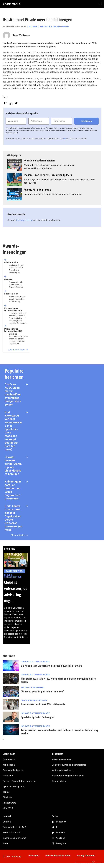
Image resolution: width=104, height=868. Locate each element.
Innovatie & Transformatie (55, 27)
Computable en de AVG (14, 827)
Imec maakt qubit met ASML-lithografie (43, 704)
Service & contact (12, 833)
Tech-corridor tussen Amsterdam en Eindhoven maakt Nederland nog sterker (60, 732)
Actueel (33, 27)
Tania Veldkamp (21, 35)
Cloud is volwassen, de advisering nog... (16, 591)
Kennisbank (9, 765)
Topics (6, 792)
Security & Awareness (33, 687)
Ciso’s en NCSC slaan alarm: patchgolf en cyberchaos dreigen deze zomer (13, 394)
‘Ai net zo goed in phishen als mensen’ (42, 691)
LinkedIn (60, 833)
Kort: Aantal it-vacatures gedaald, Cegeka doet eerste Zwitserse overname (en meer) (13, 518)
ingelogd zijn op (24, 220)
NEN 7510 (8, 808)
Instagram (61, 843)
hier (65, 139)
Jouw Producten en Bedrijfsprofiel (69, 765)
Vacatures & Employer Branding (68, 776)
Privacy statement (86, 856)
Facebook (61, 822)
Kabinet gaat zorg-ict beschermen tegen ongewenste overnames (13, 490)
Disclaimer (34, 856)
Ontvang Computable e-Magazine (20, 781)
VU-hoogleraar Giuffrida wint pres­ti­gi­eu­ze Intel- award (52, 666)
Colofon (7, 822)
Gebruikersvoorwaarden (58, 856)
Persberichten (59, 781)
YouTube (61, 838)
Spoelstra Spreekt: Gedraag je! (38, 717)
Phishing (7, 797)
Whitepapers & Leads (63, 770)
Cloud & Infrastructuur (13, 576)
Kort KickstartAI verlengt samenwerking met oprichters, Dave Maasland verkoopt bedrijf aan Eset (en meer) (13, 431)
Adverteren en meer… (63, 759)
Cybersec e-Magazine (14, 787)
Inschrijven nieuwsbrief (14, 838)
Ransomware (9, 803)
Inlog (5, 843)
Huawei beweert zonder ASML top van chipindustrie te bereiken (13, 465)
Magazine (8, 776)
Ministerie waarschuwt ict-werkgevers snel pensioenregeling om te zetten (58, 680)
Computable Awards (13, 770)
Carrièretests (9, 759)
